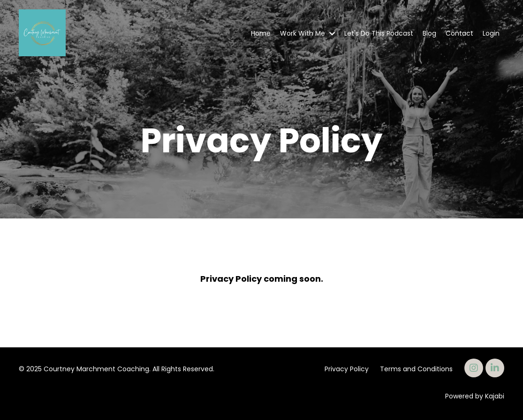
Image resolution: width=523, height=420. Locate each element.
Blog (429, 33)
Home (261, 33)
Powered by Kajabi (475, 396)
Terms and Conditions (416, 369)
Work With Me (307, 33)
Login (491, 33)
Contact (459, 33)
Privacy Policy (347, 369)
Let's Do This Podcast (379, 33)
